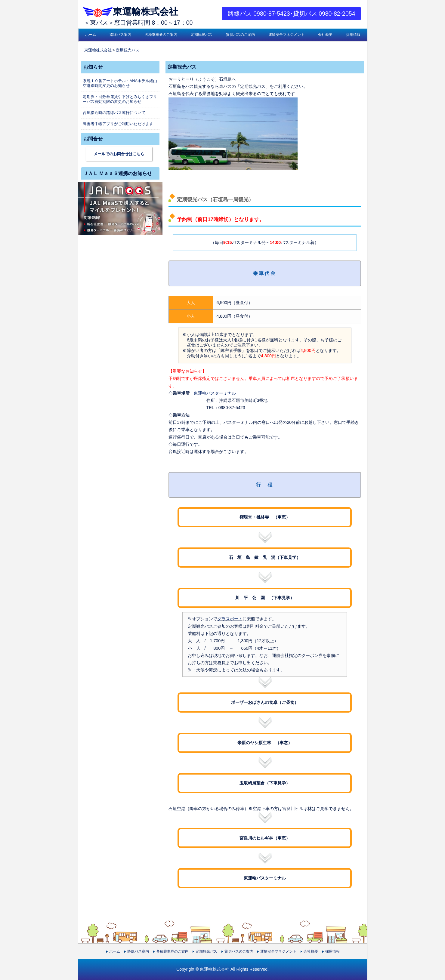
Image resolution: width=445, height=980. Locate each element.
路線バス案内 (120, 35)
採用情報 (353, 35)
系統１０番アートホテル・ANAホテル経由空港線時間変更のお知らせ (120, 83)
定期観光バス (202, 35)
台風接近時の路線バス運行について (114, 113)
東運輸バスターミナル (215, 393)
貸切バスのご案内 (240, 35)
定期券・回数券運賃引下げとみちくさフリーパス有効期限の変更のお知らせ (120, 99)
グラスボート (230, 619)
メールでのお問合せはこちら (119, 154)
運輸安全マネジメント (286, 35)
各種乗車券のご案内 (161, 35)
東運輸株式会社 (128, 12)
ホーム (91, 35)
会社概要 (325, 35)
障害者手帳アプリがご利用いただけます (118, 124)
